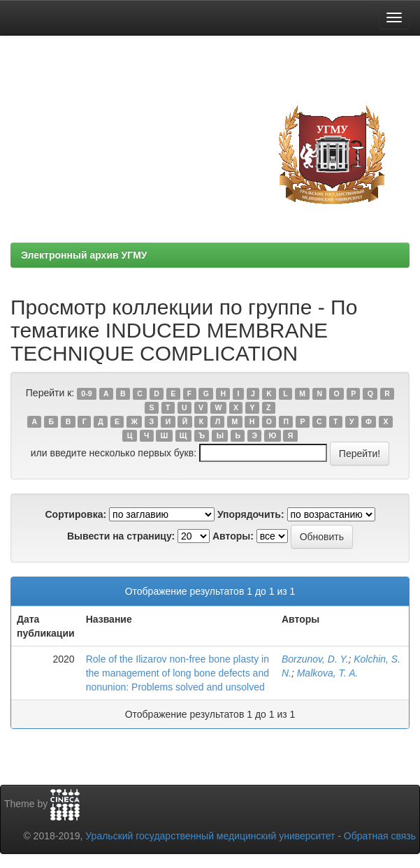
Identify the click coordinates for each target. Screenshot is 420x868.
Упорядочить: (251, 514)
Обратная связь (380, 836)
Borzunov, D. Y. (315, 659)
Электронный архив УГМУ (84, 255)
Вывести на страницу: (121, 536)
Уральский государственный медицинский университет (210, 836)
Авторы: (233, 536)
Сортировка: (75, 514)
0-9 (86, 393)
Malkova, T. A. (328, 673)
